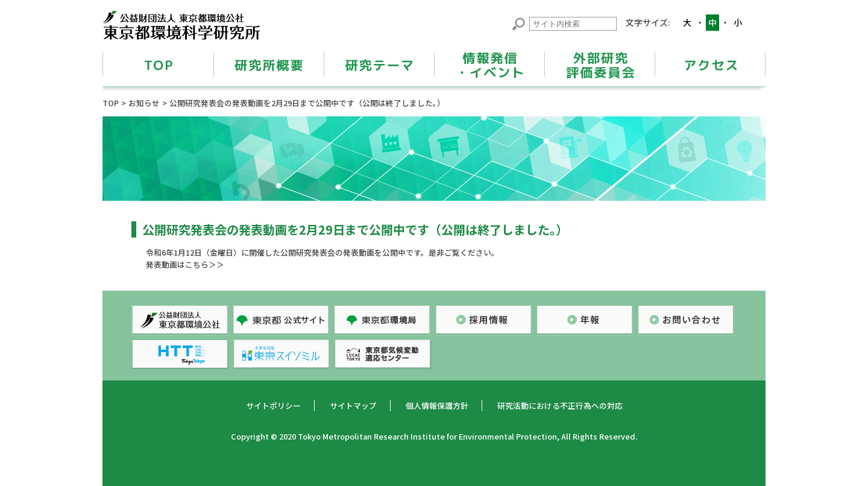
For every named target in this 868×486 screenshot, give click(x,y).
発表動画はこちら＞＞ (185, 264)
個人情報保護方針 (437, 406)
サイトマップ (353, 406)
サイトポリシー (273, 406)
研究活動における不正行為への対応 (560, 406)
